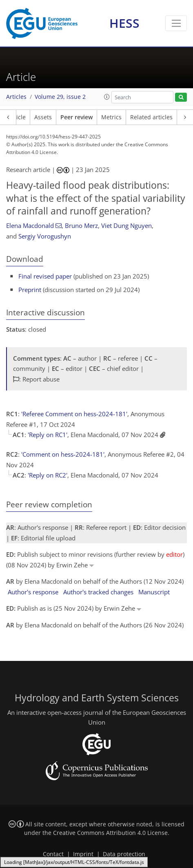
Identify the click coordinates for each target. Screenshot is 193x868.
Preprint (30, 290)
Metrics (111, 117)
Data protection (124, 854)
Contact (53, 854)
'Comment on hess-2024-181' (63, 454)
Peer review (77, 117)
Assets (43, 117)
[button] (107, 97)
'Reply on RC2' (48, 475)
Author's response (33, 592)
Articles (16, 97)
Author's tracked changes (98, 592)
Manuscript (154, 592)
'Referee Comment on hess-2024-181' (74, 414)
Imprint (83, 854)
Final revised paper (45, 276)
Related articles (151, 117)
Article (17, 117)
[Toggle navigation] (176, 23)
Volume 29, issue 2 (60, 97)
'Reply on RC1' (48, 435)
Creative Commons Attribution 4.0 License (110, 833)
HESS (124, 23)
